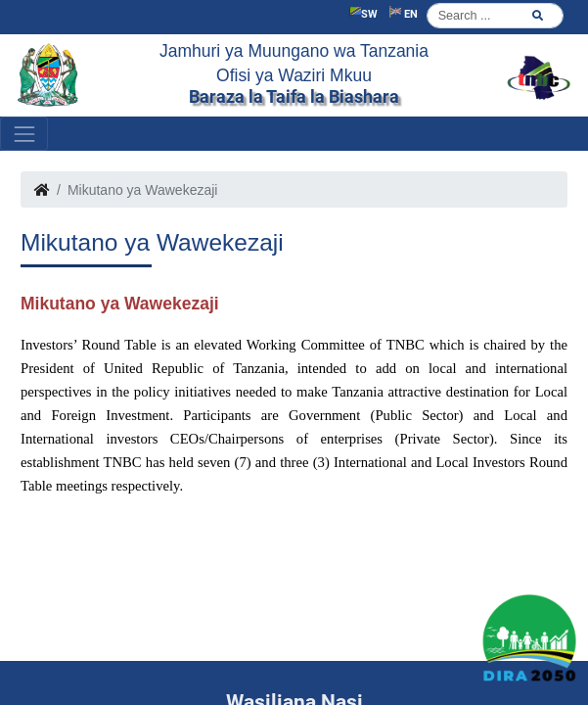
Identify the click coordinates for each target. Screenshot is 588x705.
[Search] (495, 16)
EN (404, 13)
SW (363, 13)
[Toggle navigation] (24, 134)
